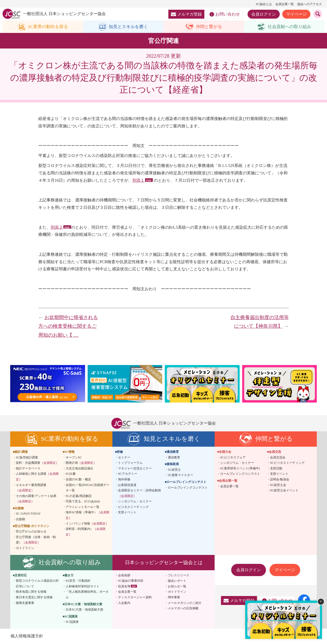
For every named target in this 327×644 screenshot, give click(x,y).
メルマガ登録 (186, 14)
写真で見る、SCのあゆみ (83, 502)
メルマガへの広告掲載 (183, 609)
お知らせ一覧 (177, 587)
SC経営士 (174, 470)
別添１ (138, 181)
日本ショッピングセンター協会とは (164, 563)
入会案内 (124, 603)
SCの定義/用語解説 (79, 496)
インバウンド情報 (87, 524)
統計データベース (28, 469)
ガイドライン (25, 548)
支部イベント (127, 513)
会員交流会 (278, 458)
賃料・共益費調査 (37, 463)
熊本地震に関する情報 (31, 592)
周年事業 (174, 598)
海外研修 (124, 480)
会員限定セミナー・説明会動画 (139, 493)
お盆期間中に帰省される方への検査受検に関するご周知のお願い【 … (68, 326)
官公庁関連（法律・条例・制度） (36, 540)
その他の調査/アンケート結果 (36, 499)
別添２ (57, 228)
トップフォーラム (130, 463)
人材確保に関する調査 (37, 477)
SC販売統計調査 (27, 458)
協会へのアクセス (310, 4)
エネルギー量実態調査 (31, 488)
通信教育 (174, 458)
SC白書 (71, 474)
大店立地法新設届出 (79, 469)
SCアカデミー (128, 474)
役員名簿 (124, 587)
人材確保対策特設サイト (83, 587)
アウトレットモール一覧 (83, 507)
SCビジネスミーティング (287, 463)
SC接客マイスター (180, 475)
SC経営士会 (278, 485)
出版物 (20, 519)
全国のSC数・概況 (78, 480)
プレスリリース (179, 576)
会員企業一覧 (285, 4)
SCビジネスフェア (233, 458)
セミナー (124, 458)
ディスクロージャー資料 (135, 598)
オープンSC (74, 458)
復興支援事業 (25, 603)
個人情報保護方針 (27, 636)
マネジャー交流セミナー (135, 469)
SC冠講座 (72, 622)
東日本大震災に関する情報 (34, 598)
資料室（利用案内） (86, 532)
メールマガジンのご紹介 (185, 603)
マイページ (296, 14)
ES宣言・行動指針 (78, 581)
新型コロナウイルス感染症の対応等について (37, 584)
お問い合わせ (225, 14)
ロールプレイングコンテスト (188, 488)
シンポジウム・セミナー (135, 502)
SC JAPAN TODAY (28, 514)
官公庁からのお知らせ (31, 532)
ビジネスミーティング (133, 507)
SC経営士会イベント (284, 491)
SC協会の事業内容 (131, 581)
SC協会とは (264, 4)
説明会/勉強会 (280, 480)
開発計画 (81, 463)
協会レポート (177, 581)
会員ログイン (264, 14)
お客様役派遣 (127, 485)
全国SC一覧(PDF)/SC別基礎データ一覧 (87, 488)
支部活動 (276, 469)
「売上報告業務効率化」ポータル (87, 595)
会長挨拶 (124, 576)
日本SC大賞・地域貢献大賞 (84, 610)
